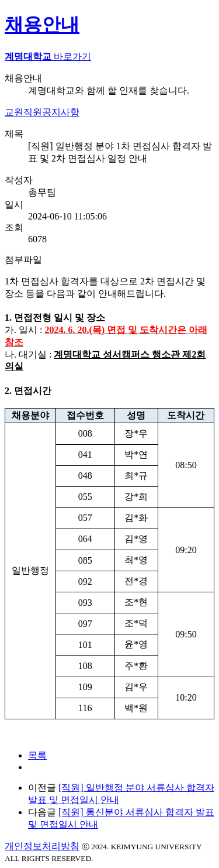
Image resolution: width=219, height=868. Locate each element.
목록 (37, 755)
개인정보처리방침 (42, 846)
